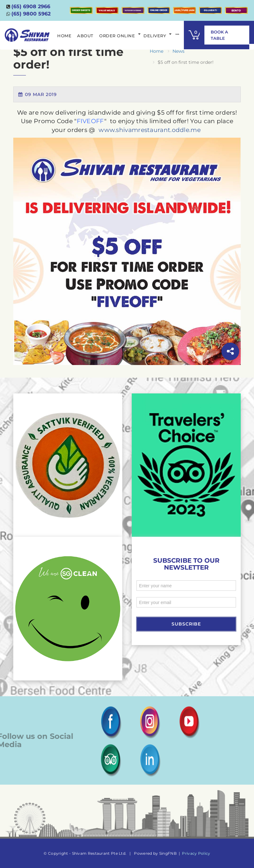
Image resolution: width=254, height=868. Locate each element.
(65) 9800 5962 (31, 14)
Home (157, 51)
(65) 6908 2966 (31, 6)
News (178, 51)
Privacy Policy (196, 853)
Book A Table (219, 35)
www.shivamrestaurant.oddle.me (150, 130)
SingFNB (168, 853)
